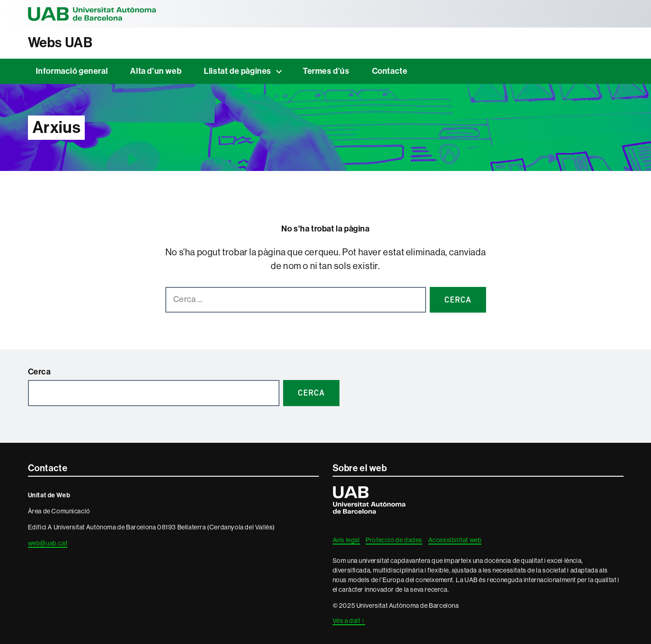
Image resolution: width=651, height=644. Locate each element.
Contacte (390, 71)
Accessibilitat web (455, 540)
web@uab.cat (48, 543)
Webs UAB (60, 43)
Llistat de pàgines (238, 71)
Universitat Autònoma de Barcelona (92, 14)
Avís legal (346, 540)
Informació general (72, 71)
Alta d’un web (156, 71)
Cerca (39, 372)
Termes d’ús (326, 71)
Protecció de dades (394, 540)
